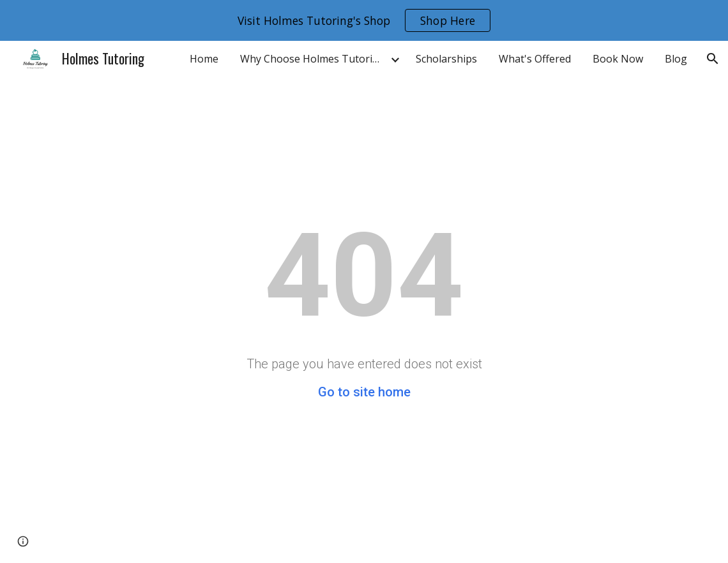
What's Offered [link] (535, 59)
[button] (713, 59)
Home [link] (204, 59)
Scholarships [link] (446, 59)
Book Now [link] (618, 59)
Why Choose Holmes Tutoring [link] (313, 59)
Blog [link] (676, 59)
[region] (364, 20)
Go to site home (364, 392)
